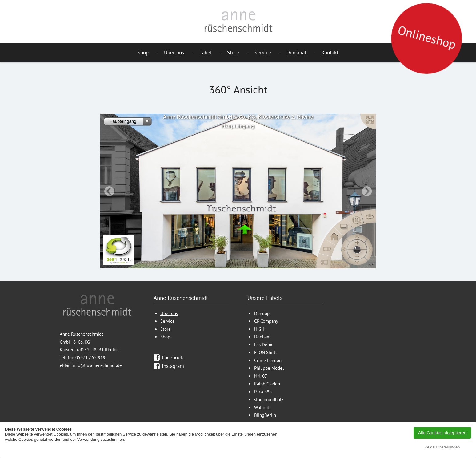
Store (233, 53)
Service (263, 53)
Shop (143, 53)
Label (206, 53)
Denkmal (296, 53)
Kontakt (330, 53)
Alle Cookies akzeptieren (442, 433)
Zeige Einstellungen (442, 447)
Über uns (174, 53)
